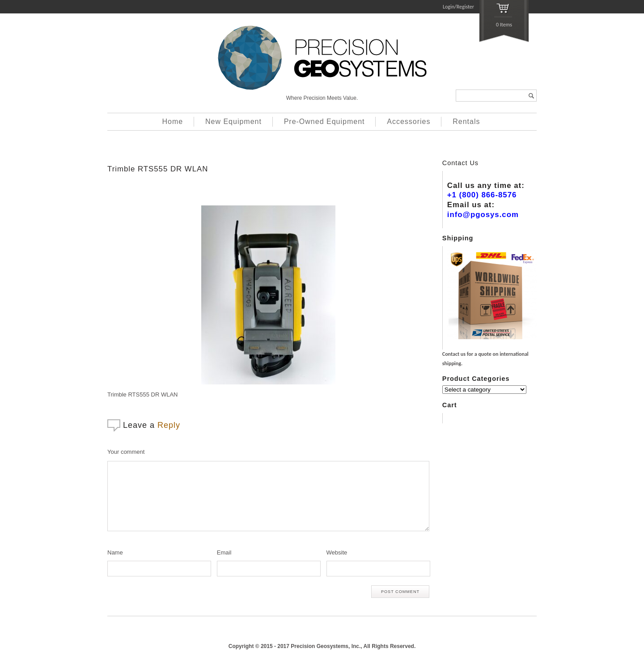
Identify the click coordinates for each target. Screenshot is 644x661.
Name (115, 552)
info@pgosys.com (483, 215)
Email (224, 552)
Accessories (409, 122)
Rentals (466, 122)
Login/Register (458, 7)
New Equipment (233, 122)
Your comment (126, 452)
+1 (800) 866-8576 (482, 195)
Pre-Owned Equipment (324, 122)
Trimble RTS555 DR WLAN (158, 169)
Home (173, 122)
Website (337, 552)
